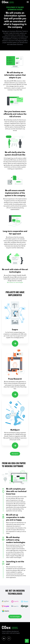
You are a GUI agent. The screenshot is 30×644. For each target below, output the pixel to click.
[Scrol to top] (27, 641)
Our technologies (15, 617)
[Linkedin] (4, 638)
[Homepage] (8, 2)
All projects (15, 454)
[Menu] (28, 2)
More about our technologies (15, 282)
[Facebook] (9, 638)
